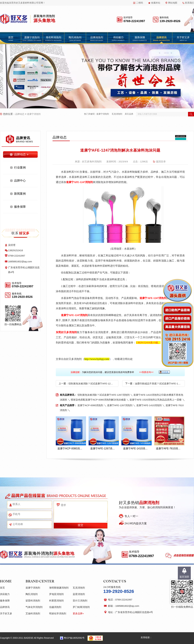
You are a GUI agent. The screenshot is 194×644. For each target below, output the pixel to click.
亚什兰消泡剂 (80, 601)
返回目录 (161, 161)
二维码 (140, 3)
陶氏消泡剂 (32, 594)
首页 (2, 588)
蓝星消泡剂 (79, 594)
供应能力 (5, 594)
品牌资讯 (5, 607)
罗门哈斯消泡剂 (81, 607)
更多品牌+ (78, 613)
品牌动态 (20, 114)
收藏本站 (156, 3)
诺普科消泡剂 (33, 601)
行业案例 (20, 168)
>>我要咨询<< (146, 372)
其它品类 (129, 114)
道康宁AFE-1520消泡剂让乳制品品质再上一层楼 (156, 400)
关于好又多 (6, 613)
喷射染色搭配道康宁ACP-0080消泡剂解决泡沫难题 (98, 400)
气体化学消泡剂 (34, 607)
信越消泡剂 (55, 607)
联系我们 (189, 3)
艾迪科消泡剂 (33, 613)
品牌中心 (20, 181)
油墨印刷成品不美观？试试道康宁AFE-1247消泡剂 (158, 384)
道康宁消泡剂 (34, 114)
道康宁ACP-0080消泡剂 (90, 405)
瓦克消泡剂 (117, 114)
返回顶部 (184, 577)
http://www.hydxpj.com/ (97, 359)
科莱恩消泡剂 (56, 601)
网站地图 (173, 3)
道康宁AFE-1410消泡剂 (149, 405)
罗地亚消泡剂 (56, 594)
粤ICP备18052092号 (74, 638)
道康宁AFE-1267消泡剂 (120, 405)
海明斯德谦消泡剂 (59, 588)
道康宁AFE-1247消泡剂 (79, 182)
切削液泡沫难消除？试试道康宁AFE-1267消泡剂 (91, 384)
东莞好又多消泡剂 (66, 332)
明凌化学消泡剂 (58, 613)
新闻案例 (20, 194)
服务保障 (20, 207)
